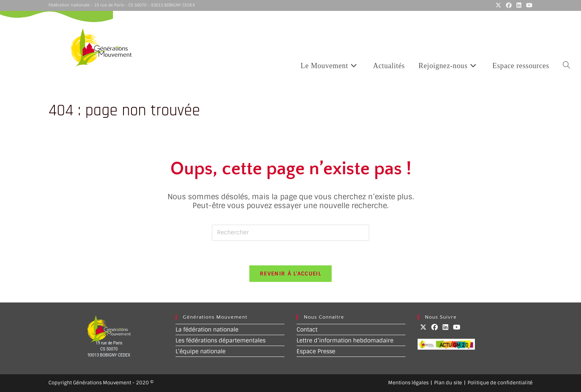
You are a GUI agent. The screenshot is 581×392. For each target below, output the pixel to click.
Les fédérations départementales (220, 340)
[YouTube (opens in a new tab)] (528, 5)
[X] (423, 327)
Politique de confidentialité (500, 383)
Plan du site (448, 383)
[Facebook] (435, 327)
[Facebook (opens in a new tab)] (509, 5)
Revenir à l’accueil (290, 274)
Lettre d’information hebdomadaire (345, 340)
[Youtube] (457, 327)
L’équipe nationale (201, 351)
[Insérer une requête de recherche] (290, 233)
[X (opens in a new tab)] (498, 5)
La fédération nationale (207, 329)
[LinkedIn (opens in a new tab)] (519, 5)
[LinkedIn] (445, 327)
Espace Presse (316, 351)
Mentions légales (408, 383)
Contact (307, 329)
